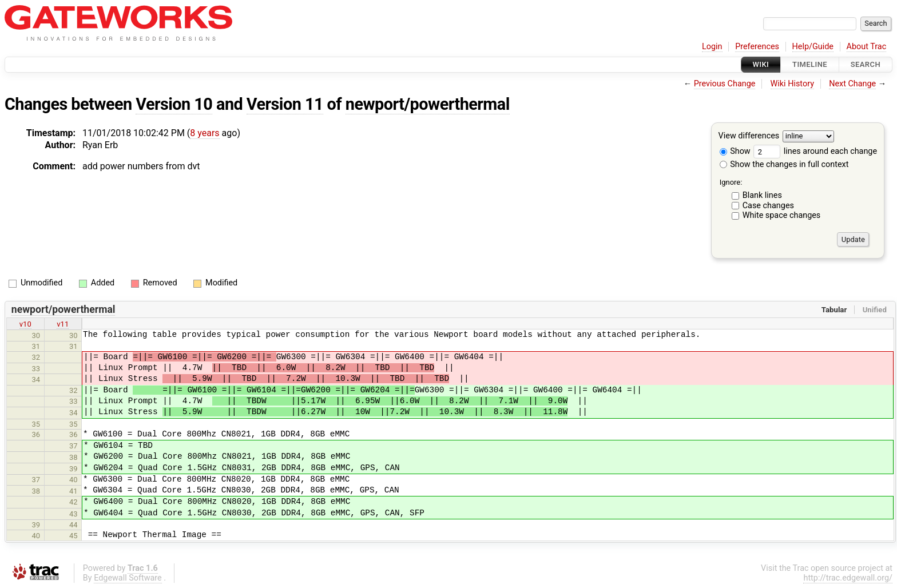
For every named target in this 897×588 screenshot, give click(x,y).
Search (866, 64)
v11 (63, 324)
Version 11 (285, 104)
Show (735, 151)
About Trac (867, 47)
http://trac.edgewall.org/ (848, 578)
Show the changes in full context (784, 164)
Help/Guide (813, 47)
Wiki (761, 64)
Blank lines (762, 195)
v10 (25, 324)
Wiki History (792, 84)
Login (712, 47)
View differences (749, 136)
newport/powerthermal (428, 104)
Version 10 (174, 104)
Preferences (757, 47)
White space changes (782, 215)
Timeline (810, 64)
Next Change (852, 84)
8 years (205, 133)
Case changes (768, 206)
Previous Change (725, 84)
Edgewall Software (128, 578)
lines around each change (815, 151)
